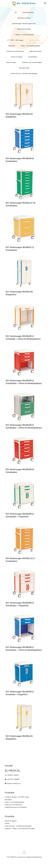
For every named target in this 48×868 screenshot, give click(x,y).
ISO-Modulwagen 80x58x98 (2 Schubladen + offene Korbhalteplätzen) (24, 649)
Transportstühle (24, 68)
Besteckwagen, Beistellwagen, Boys (24, 24)
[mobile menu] (45, 3)
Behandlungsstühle (24, 18)
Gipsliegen (12, 46)
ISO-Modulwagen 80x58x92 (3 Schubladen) (20, 249)
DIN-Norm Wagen (35, 40)
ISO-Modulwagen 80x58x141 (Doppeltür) (19, 738)
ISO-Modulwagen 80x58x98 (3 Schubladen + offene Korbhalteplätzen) (24, 382)
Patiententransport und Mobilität (16, 807)
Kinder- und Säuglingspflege (30, 46)
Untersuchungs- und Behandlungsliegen (24, 74)
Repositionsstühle (35, 51)
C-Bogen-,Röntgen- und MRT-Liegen (17, 797)
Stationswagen (11, 62)
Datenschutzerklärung (34, 857)
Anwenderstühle (28, 12)
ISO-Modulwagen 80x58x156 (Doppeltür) (19, 293)
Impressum (22, 857)
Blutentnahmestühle (24, 29)
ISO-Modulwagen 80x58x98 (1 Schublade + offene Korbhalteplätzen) (23, 338)
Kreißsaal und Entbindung (15, 51)
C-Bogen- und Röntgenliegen (24, 35)
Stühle (7, 823)
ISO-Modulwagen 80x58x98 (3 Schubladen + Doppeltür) (20, 604)
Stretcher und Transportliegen (32, 62)
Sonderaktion (33, 57)
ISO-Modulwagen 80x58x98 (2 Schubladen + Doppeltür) (20, 515)
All (16, 12)
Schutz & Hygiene (17, 57)
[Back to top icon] (24, 853)
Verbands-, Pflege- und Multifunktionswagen (20, 829)
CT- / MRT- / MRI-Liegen (15, 40)
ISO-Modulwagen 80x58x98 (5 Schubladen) (20, 471)
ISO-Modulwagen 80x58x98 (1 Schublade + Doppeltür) (20, 693)
